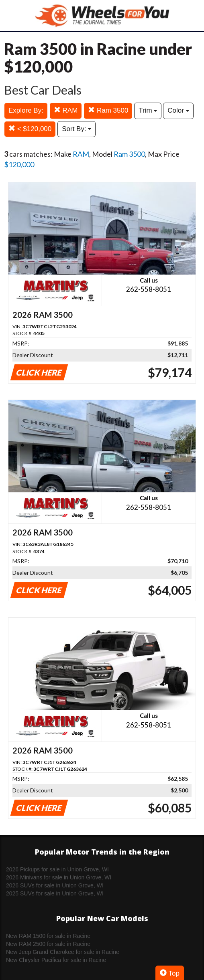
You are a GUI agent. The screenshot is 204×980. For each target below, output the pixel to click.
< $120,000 (30, 129)
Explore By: (26, 110)
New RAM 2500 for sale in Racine (48, 944)
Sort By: (76, 129)
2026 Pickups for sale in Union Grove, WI (57, 869)
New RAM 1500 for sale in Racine (48, 936)
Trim (148, 110)
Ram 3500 (108, 110)
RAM (66, 110)
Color (178, 110)
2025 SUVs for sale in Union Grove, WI (55, 893)
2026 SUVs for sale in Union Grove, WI (55, 885)
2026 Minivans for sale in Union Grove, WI (59, 877)
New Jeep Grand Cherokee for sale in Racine (63, 952)
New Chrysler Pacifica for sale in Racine (56, 960)
